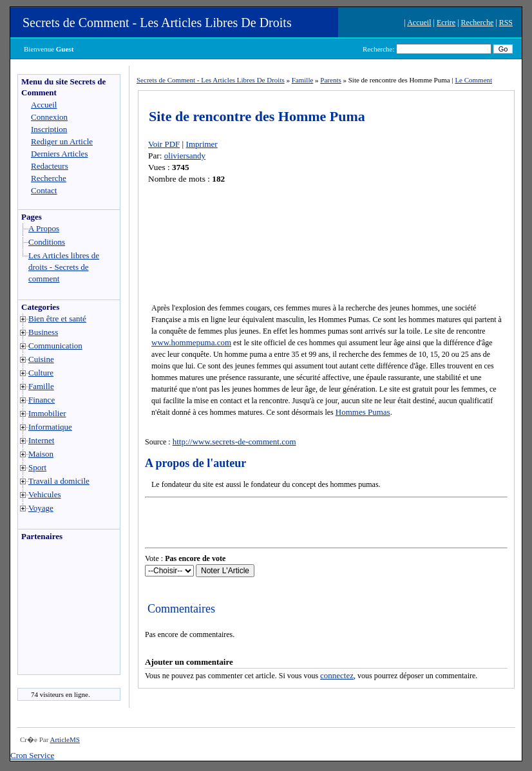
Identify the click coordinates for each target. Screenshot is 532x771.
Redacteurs (50, 166)
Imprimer (202, 144)
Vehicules (45, 494)
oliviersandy (185, 156)
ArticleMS (64, 739)
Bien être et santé (57, 319)
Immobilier (47, 413)
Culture (41, 373)
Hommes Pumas (363, 412)
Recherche (478, 23)
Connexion (49, 117)
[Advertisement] (57, 611)
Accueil (419, 23)
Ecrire (446, 23)
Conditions (47, 242)
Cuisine (41, 359)
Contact (44, 190)
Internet (41, 440)
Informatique (50, 427)
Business (43, 332)
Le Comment (473, 80)
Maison (41, 454)
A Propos (44, 228)
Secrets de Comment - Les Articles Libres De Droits (157, 23)
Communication (55, 346)
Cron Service (32, 755)
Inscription (49, 129)
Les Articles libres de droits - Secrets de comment (64, 267)
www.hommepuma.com (191, 342)
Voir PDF (164, 144)
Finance (42, 400)
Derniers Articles (59, 154)
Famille (41, 386)
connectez (337, 675)
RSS (506, 23)
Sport (37, 467)
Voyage (41, 508)
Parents (330, 80)
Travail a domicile (59, 481)
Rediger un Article (62, 141)
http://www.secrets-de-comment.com (234, 442)
